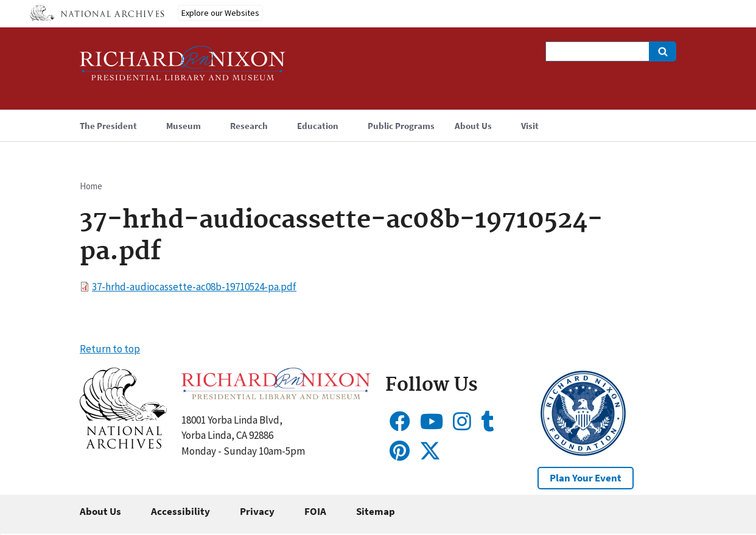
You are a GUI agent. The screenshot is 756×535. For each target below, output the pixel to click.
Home (91, 186)
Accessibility (180, 511)
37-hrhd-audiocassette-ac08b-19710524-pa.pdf (194, 287)
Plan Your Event (586, 478)
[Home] (183, 68)
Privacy (257, 511)
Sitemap (376, 511)
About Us (100, 511)
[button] (123, 445)
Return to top (110, 349)
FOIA (315, 511)
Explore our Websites (220, 13)
